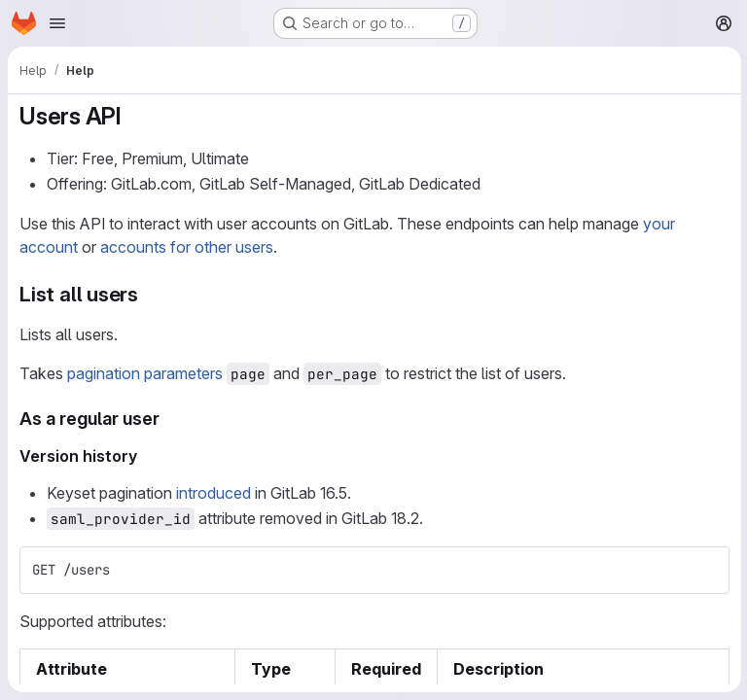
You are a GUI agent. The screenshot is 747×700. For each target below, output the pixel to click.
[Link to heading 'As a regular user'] (169, 419)
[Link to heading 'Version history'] (146, 456)
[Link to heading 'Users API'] (134, 116)
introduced (213, 493)
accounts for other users (187, 247)
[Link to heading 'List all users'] (149, 294)
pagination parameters (145, 373)
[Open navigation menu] (57, 23)
